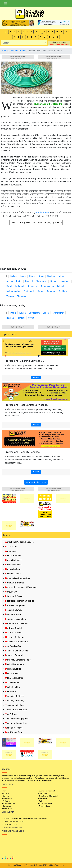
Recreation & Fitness (15, 696)
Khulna (23, 313)
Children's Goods (13, 574)
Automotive (11, 551)
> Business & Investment (46, 791)
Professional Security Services (22, 452)
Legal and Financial (14, 655)
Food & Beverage (13, 614)
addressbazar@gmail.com (13, 827)
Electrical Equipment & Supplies (20, 601)
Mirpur (32, 276)
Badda (19, 281)
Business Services (14, 565)
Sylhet (31, 318)
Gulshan (51, 276)
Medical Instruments (15, 664)
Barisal (46, 313)
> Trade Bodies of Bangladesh (48, 796)
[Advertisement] (36, 248)
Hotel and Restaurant (15, 637)
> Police (41, 801)
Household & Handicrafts (17, 642)
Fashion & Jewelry (13, 610)
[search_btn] (45, 43)
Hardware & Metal (13, 628)
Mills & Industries (13, 669)
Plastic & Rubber (13, 687)
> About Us (6, 793)
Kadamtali (20, 286)
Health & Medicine (14, 633)
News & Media (12, 673)
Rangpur (21, 318)
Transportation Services (16, 723)
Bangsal (29, 281)
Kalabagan (33, 286)
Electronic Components (16, 605)
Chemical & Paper (13, 569)
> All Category (7, 801)
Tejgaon (10, 296)
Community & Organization (17, 578)
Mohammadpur (13, 291)
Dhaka (13, 313)
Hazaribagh (65, 281)
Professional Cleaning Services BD (24, 361)
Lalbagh (61, 286)
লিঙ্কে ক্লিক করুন (42, 213)
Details (36, 377)
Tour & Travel (11, 714)
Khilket (13, 276)
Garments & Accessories (17, 624)
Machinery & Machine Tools (18, 660)
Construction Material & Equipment (21, 587)
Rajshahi (10, 318)
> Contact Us (6, 806)
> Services (5, 796)
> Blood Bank (42, 793)
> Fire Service (42, 798)
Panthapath (29, 291)
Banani (23, 276)
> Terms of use (7, 809)
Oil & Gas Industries (14, 678)
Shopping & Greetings (15, 701)
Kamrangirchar (47, 286)
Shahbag (63, 291)
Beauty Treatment (13, 556)
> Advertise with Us (8, 804)
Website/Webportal (14, 728)
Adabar (10, 281)
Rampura (51, 291)
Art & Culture (11, 546)
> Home (5, 791)
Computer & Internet (14, 583)
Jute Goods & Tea (13, 646)
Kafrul (9, 286)
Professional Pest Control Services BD (26, 405)
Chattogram (34, 313)
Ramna (41, 291)
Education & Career (14, 596)
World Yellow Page (14, 732)
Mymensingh (58, 313)
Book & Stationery (13, 560)
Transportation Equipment (17, 719)
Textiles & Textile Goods (16, 710)
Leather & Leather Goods (17, 651)
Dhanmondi (22, 296)
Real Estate (10, 692)
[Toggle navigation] (6, 4)
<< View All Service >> (36, 482)
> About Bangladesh (45, 804)
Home (5, 51)
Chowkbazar (42, 281)
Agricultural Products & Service (19, 542)
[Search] (23, 43)
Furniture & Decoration (15, 619)
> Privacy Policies (44, 806)
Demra (53, 281)
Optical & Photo (12, 682)
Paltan (61, 276)
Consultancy (11, 592)
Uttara (41, 276)
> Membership (7, 798)
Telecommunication (14, 705)
